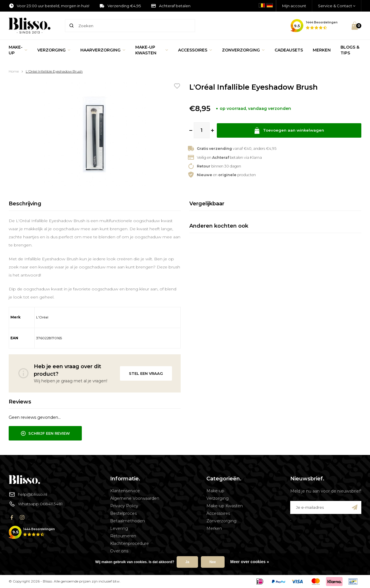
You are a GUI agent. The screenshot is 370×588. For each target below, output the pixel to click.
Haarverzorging (103, 50)
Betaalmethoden (127, 521)
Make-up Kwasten (152, 50)
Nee (213, 562)
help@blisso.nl (28, 494)
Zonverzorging (243, 50)
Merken (322, 50)
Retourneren (123, 536)
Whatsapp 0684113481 (36, 504)
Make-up (18, 50)
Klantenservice (125, 491)
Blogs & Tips (350, 50)
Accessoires (195, 50)
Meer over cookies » (250, 562)
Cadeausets (289, 50)
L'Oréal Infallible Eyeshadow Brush (54, 71)
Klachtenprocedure (129, 543)
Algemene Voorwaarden (135, 498)
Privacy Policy (124, 506)
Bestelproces (123, 513)
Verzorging (54, 50)
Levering (119, 528)
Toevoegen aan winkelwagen (289, 130)
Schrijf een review (45, 434)
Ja (187, 562)
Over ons (119, 551)
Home (14, 71)
